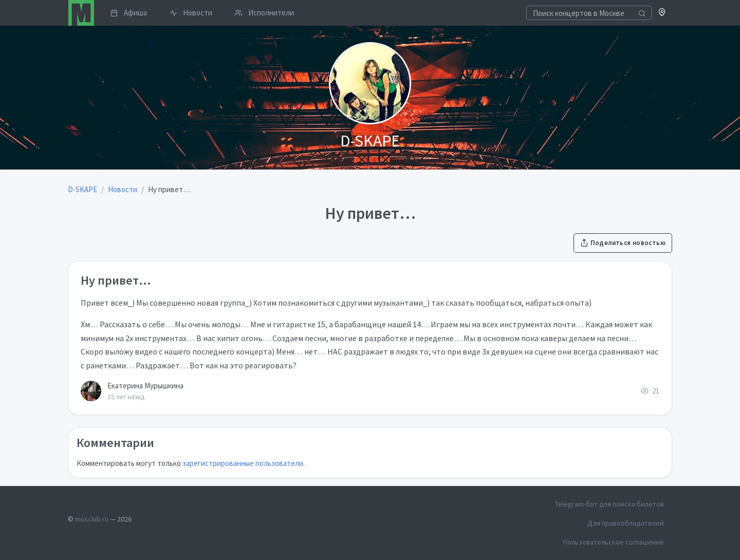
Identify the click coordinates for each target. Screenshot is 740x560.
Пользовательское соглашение (614, 542)
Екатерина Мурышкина (145, 386)
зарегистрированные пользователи (243, 463)
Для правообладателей (626, 523)
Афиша (129, 13)
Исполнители (264, 13)
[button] (662, 13)
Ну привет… (116, 280)
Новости (191, 13)
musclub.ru (92, 519)
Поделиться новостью (623, 243)
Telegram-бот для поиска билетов (609, 504)
